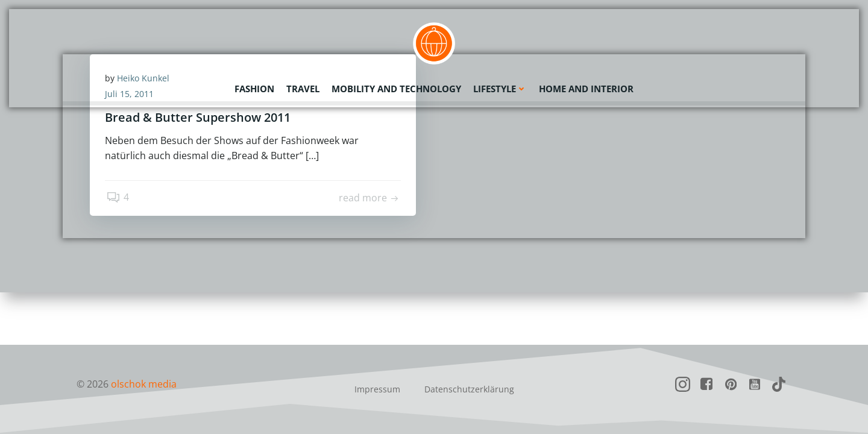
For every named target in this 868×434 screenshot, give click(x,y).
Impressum (377, 389)
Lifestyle (500, 87)
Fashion (254, 87)
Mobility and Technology (396, 87)
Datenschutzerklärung (469, 389)
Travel (303, 87)
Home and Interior (586, 87)
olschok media (144, 384)
